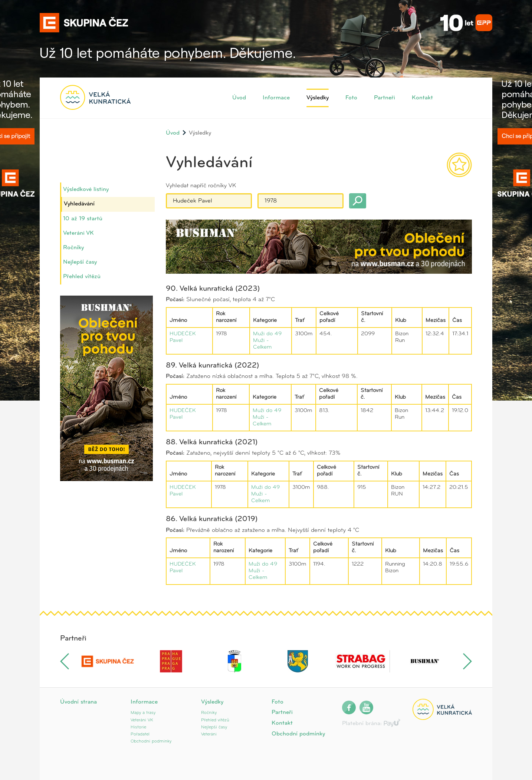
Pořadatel (140, 734)
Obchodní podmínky (151, 741)
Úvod (239, 98)
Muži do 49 (267, 334)
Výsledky (318, 98)
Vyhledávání (79, 204)
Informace (276, 98)
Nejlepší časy (80, 262)
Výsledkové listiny (86, 190)
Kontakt (422, 98)
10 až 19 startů (83, 219)
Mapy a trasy (143, 713)
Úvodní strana (78, 702)
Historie (138, 727)
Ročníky (73, 248)
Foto (351, 98)
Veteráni (209, 734)
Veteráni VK (78, 233)
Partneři (385, 98)
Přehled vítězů (82, 277)
